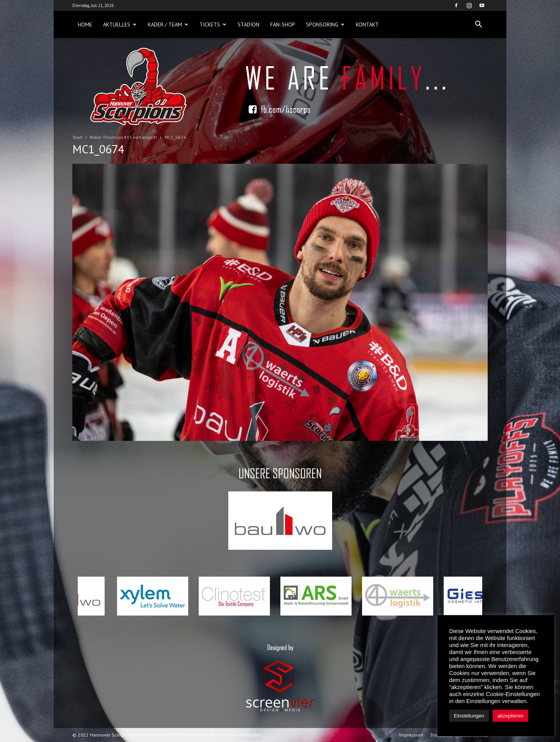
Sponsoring (325, 25)
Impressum (411, 735)
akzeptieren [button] (510, 716)
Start (77, 137)
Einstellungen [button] (469, 716)
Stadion (248, 25)
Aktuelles (120, 25)
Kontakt (367, 25)
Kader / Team (168, 25)
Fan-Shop (283, 25)
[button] (478, 25)
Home (85, 25)
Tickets (213, 25)
